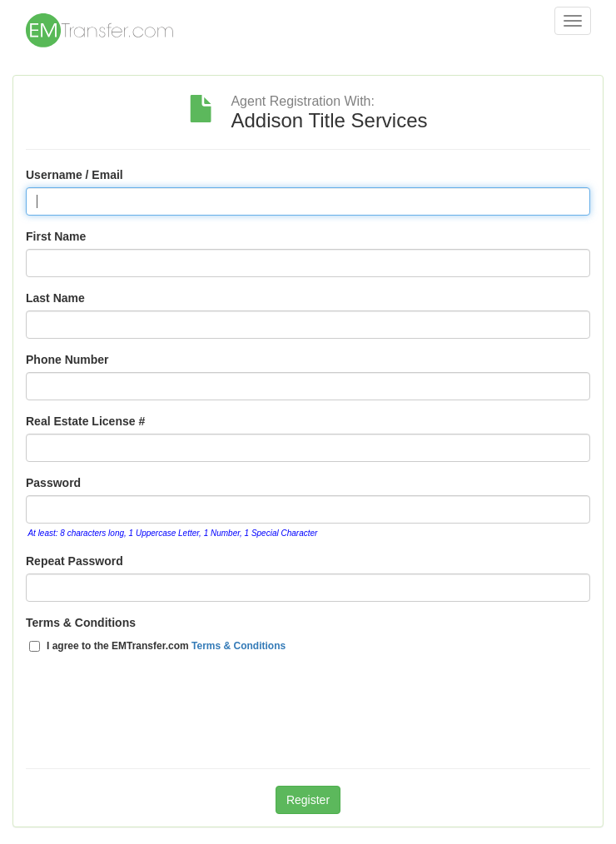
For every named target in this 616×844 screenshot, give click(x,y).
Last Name (55, 298)
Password (53, 483)
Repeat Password (75, 561)
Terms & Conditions (81, 623)
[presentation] (152, 719)
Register (308, 800)
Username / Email (75, 175)
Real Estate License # (85, 421)
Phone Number (67, 360)
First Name (56, 236)
